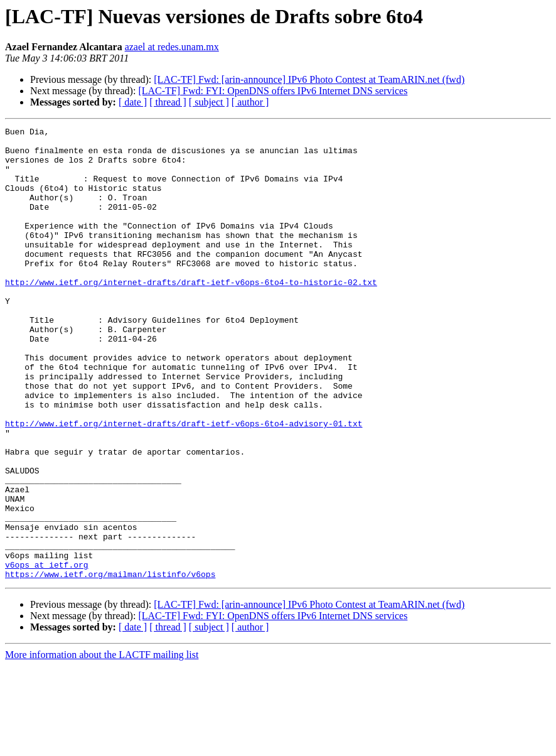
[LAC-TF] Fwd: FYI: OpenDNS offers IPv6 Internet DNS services (273, 91)
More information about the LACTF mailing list (102, 745)
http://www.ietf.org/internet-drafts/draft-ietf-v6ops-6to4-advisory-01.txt (184, 483)
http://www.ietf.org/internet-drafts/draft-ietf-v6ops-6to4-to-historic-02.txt (191, 314)
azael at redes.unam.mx (172, 47)
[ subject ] (209, 102)
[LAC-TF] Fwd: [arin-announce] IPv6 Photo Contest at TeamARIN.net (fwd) (309, 79)
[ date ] (133, 102)
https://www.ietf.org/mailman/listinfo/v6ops (110, 664)
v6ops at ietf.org (47, 653)
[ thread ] (168, 102)
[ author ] (250, 102)
